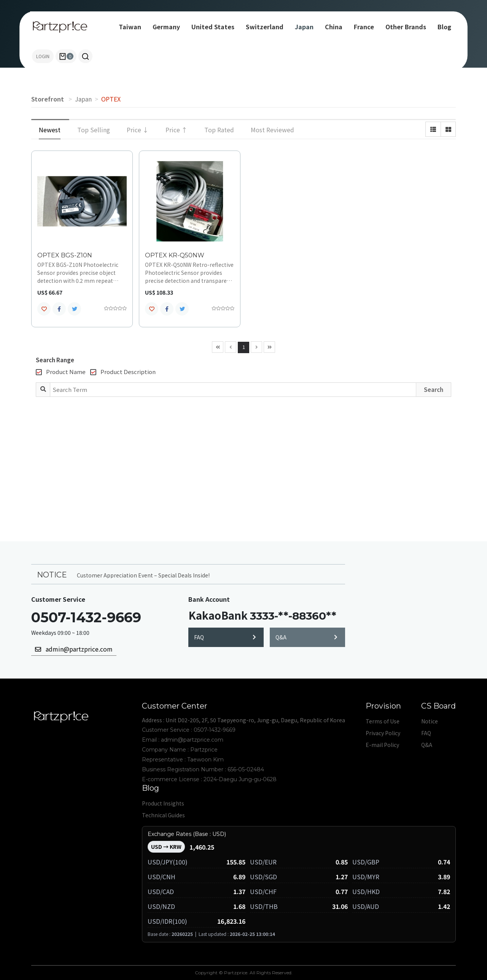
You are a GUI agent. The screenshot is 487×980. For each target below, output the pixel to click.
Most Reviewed (272, 130)
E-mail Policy (382, 745)
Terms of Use (383, 721)
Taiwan (130, 27)
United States (213, 27)
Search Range (55, 360)
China (334, 27)
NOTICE (52, 574)
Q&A (306, 637)
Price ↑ (177, 130)
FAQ (225, 637)
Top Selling (94, 130)
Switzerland (265, 27)
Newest (50, 130)
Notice (430, 721)
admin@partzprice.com (74, 649)
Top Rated (219, 130)
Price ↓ (138, 130)
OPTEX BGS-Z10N (65, 255)
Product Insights (163, 803)
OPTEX (111, 99)
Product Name (61, 372)
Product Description (123, 372)
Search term (0, 0)
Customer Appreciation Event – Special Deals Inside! (143, 575)
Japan (304, 27)
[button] (85, 56)
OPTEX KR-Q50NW (175, 255)
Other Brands (406, 27)
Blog (444, 27)
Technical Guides (163, 815)
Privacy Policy (383, 733)
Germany (166, 27)
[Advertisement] (243, 461)
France (364, 27)
